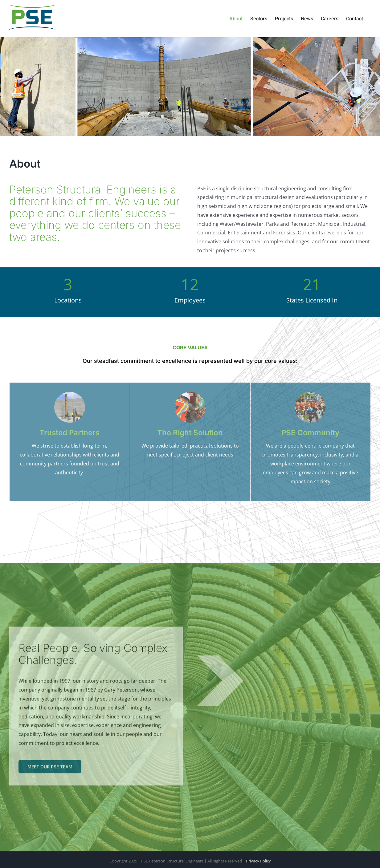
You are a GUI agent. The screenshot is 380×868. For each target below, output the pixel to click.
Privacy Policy (258, 861)
